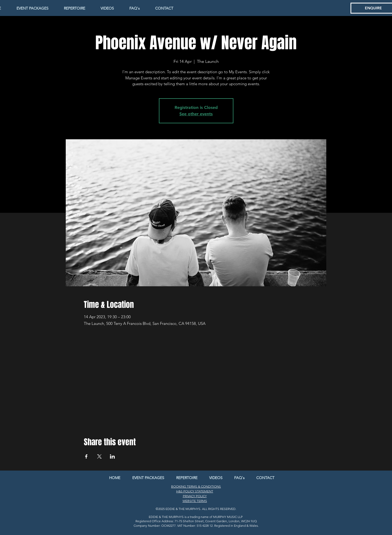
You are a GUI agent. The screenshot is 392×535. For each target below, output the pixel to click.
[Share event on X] (99, 456)
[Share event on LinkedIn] (112, 456)
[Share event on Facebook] (86, 456)
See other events (196, 114)
